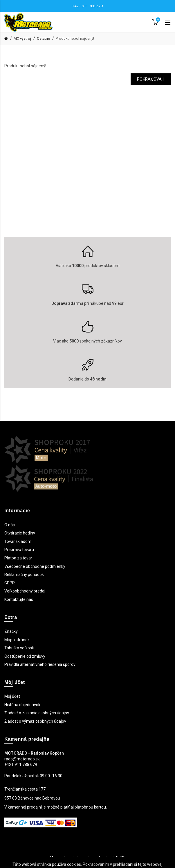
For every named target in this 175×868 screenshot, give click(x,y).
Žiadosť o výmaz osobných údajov (35, 721)
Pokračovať (151, 79)
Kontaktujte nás (19, 599)
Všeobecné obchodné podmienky (35, 566)
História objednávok (22, 705)
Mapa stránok (17, 640)
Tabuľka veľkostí (19, 648)
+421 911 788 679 (87, 6)
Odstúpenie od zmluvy (25, 656)
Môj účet (12, 696)
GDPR (10, 583)
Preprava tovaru (19, 550)
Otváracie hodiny (20, 533)
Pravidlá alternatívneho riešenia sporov (40, 664)
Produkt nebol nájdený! (75, 38)
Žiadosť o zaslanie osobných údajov (37, 713)
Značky (11, 631)
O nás (10, 525)
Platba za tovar (18, 558)
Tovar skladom (18, 541)
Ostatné (43, 38)
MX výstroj (22, 38)
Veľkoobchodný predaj (25, 591)
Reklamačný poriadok (24, 575)
